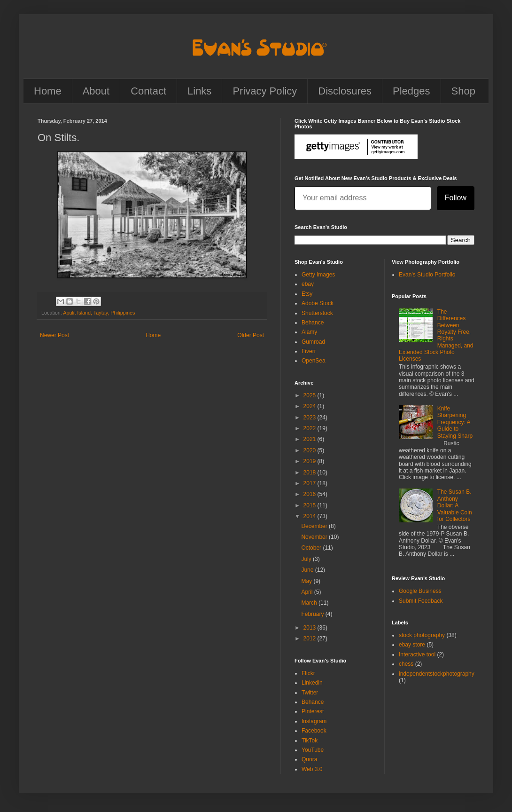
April (307, 592)
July (307, 559)
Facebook (314, 731)
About (96, 91)
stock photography (422, 635)
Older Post (251, 335)
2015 (310, 505)
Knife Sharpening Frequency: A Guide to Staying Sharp (455, 422)
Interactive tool (417, 654)
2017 (310, 483)
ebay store (412, 645)
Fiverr (309, 351)
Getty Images (318, 275)
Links (199, 91)
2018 (310, 473)
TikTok (310, 741)
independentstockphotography (437, 674)
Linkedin (312, 683)
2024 (310, 406)
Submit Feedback (421, 601)
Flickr (308, 673)
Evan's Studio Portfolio (427, 275)
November (315, 537)
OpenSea (314, 361)
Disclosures (345, 91)
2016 (310, 494)
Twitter (310, 693)
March (310, 603)
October (312, 548)
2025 (310, 395)
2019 (310, 461)
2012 (310, 639)
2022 (310, 428)
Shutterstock (317, 313)
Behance (313, 323)
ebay (308, 284)
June (308, 570)
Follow (456, 198)
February (313, 614)
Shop (463, 91)
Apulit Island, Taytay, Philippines (99, 313)
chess (406, 664)
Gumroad (313, 342)
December (315, 526)
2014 (310, 516)
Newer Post (54, 335)
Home (48, 91)
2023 (310, 418)
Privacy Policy (265, 91)
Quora (309, 759)
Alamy (309, 332)
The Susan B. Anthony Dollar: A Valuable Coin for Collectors (455, 505)
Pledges (411, 91)
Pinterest (313, 711)
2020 (310, 450)
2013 (310, 628)
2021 (310, 439)
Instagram (314, 721)
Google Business (420, 591)
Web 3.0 (312, 769)
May (307, 581)
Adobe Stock (318, 303)
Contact (148, 91)
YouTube (313, 750)
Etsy (307, 294)
